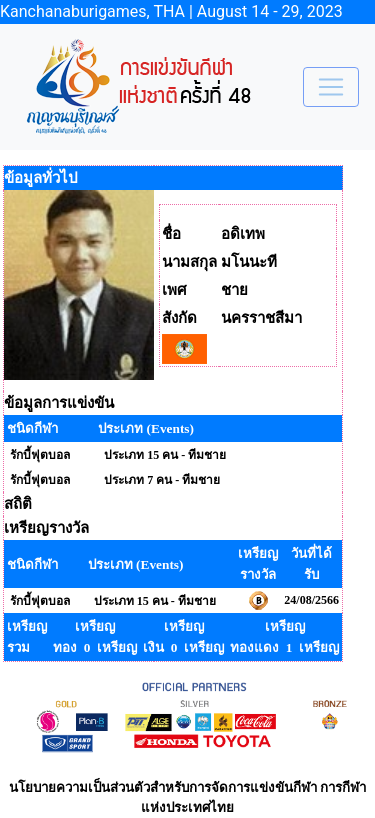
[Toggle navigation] (331, 87)
